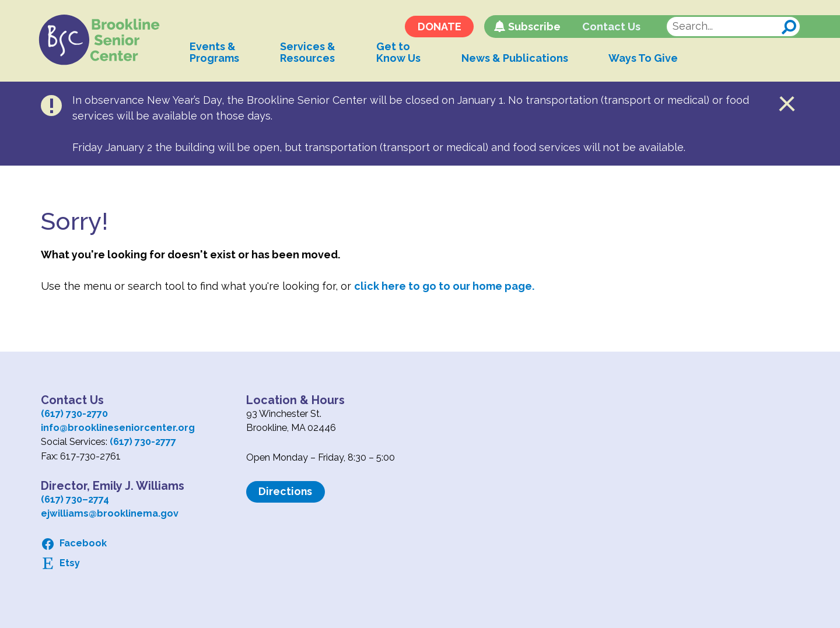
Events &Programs (220, 53)
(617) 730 (62, 499)
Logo (103, 41)
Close (787, 104)
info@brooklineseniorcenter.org (118, 428)
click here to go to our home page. (444, 286)
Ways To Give (649, 59)
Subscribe (532, 28)
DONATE (437, 28)
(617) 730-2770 (74, 414)
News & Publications (520, 59)
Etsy (70, 563)
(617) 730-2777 (143, 442)
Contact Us (610, 28)
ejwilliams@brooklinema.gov (110, 513)
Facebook (83, 543)
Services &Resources (313, 53)
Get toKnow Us (404, 53)
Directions (286, 491)
